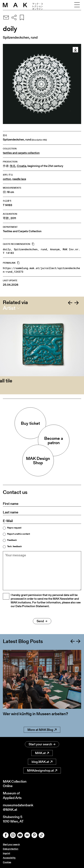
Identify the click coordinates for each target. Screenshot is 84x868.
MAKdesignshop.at (42, 770)
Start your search (42, 744)
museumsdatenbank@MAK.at (18, 807)
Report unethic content (19, 534)
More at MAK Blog (42, 730)
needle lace (19, 179)
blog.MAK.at (42, 762)
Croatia (22, 166)
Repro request (14, 528)
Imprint (6, 853)
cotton (7, 179)
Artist (9, 308)
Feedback (12, 540)
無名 (13, 166)
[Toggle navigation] (77, 5)
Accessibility (9, 858)
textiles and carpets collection (21, 153)
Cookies (7, 862)
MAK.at (42, 753)
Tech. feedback (14, 546)
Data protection (11, 849)
